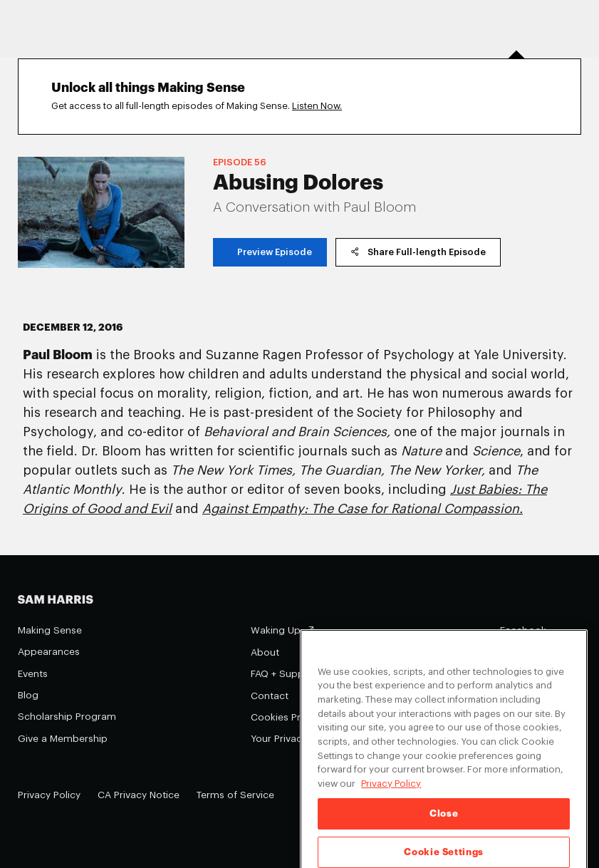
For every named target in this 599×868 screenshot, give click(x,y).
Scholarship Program (67, 717)
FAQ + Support (284, 674)
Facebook (523, 630)
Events (33, 674)
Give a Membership (63, 739)
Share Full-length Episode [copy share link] (418, 251)
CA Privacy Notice (139, 795)
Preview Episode (270, 252)
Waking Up (276, 630)
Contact (270, 696)
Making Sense (50, 630)
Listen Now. (317, 106)
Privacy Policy (49, 795)
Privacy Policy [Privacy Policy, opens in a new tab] (391, 794)
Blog (28, 695)
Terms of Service (235, 795)
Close (444, 823)
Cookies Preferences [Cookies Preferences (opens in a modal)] (299, 717)
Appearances (49, 652)
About (265, 652)
